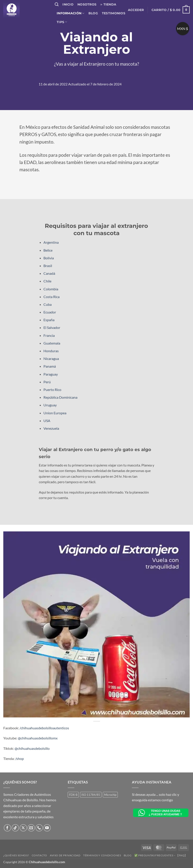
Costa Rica (52, 297)
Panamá (50, 366)
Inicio (68, 4)
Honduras (51, 351)
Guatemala (52, 343)
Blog (93, 13)
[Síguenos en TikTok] (15, 828)
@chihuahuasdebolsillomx (38, 738)
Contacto (39, 855)
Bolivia (49, 258)
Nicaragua (51, 358)
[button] (136, 10)
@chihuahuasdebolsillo (32, 748)
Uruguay (50, 405)
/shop (20, 758)
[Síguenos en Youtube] (47, 828)
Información (71, 13)
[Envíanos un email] (31, 828)
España (49, 320)
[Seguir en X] (23, 828)
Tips (62, 22)
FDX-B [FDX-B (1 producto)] (73, 795)
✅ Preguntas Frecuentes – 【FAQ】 (161, 855)
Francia (49, 335)
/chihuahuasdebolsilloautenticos (44, 728)
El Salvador (52, 327)
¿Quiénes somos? (16, 855)
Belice (48, 250)
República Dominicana (60, 397)
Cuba (48, 304)
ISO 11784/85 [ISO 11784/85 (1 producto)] (91, 795)
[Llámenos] (39, 828)
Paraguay (51, 374)
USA (47, 421)
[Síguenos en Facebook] (7, 828)
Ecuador (50, 312)
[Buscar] (57, 5)
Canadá (49, 273)
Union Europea (55, 413)
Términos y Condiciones (102, 855)
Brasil (48, 266)
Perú (47, 382)
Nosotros (87, 4)
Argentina (51, 242)
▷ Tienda (108, 4)
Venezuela (51, 428)
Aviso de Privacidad (65, 855)
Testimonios (114, 13)
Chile (47, 281)
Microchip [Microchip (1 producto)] (110, 795)
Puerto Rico (52, 390)
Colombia (51, 289)
